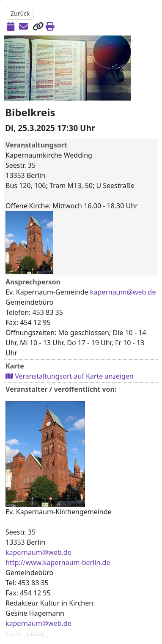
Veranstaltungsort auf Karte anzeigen (70, 376)
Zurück (20, 13)
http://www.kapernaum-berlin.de (58, 562)
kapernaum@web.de (123, 292)
